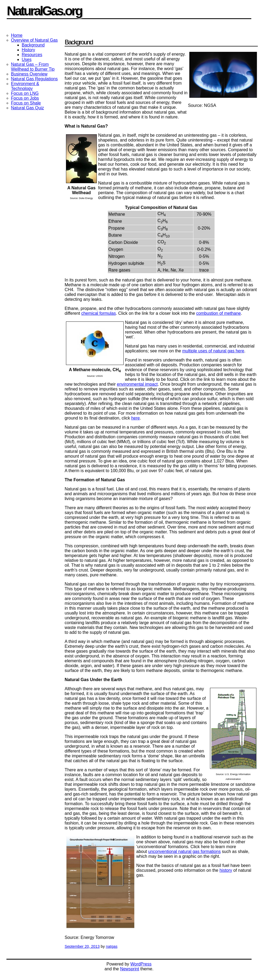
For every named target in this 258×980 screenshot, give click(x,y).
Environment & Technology (25, 86)
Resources (32, 55)
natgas (112, 946)
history (226, 870)
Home (17, 35)
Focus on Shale (26, 103)
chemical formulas (99, 313)
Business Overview (29, 74)
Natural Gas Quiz (27, 108)
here (135, 418)
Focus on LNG (25, 93)
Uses (27, 59)
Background (33, 45)
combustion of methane (219, 313)
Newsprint (130, 969)
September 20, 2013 (82, 946)
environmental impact (137, 384)
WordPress (141, 964)
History (28, 50)
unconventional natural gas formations (184, 851)
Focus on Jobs (25, 98)
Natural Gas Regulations (34, 79)
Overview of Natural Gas (34, 40)
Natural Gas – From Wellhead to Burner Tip (33, 67)
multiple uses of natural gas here (213, 351)
